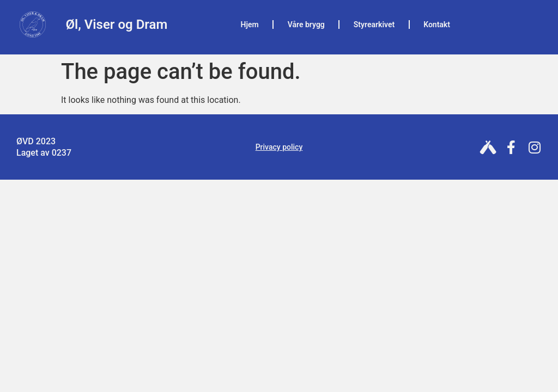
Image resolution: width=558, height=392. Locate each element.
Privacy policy (279, 147)
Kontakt (437, 24)
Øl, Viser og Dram (116, 24)
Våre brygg (306, 24)
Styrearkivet (374, 24)
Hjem (250, 24)
